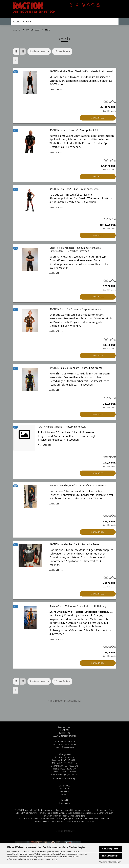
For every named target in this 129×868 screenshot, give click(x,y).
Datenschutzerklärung (48, 859)
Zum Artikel (98, 122)
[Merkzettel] (93, 5)
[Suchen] (77, 5)
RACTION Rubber (22, 22)
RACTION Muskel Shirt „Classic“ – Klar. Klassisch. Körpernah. (82, 75)
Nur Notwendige (110, 856)
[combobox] (39, 55)
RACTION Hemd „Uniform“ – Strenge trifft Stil (74, 134)
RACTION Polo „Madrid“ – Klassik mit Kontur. (62, 431)
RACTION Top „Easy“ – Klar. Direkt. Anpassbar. (74, 193)
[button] (83, 5)
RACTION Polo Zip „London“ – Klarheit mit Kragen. (76, 372)
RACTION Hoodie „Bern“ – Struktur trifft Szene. (75, 548)
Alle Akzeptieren (110, 849)
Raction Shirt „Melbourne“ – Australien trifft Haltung (78, 610)
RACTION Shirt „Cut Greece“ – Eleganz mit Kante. (76, 313)
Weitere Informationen (110, 862)
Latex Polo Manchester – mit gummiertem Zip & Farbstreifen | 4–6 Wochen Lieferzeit (75, 253)
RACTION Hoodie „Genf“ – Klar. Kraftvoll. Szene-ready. (78, 489)
